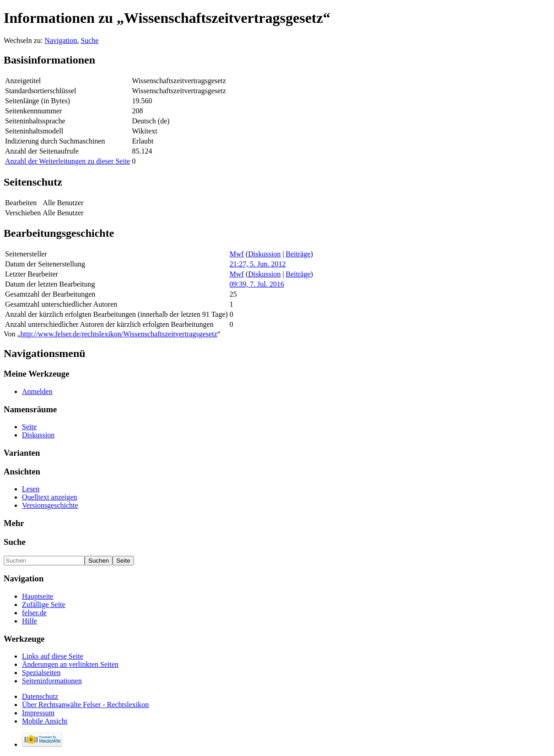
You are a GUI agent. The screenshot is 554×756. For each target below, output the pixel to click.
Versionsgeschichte (50, 505)
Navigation (61, 40)
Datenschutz (40, 696)
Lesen (31, 489)
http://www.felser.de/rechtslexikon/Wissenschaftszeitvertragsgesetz (119, 334)
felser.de (34, 613)
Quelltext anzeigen (49, 497)
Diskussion (264, 254)
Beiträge (298, 254)
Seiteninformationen (52, 681)
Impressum (38, 713)
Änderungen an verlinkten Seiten (70, 664)
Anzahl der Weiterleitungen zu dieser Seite (67, 161)
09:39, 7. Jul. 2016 (257, 284)
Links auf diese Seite (53, 656)
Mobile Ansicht (45, 721)
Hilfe (30, 621)
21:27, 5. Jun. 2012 (258, 264)
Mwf (237, 254)
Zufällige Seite (44, 604)
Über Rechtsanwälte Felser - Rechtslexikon (85, 705)
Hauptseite (38, 596)
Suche (89, 40)
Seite (29, 427)
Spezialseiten (41, 673)
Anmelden (37, 391)
